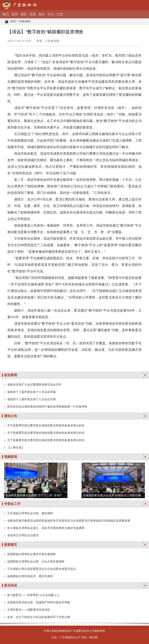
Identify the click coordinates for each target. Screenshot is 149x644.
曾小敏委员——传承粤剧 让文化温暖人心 (33, 595)
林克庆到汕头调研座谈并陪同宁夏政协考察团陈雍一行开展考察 (47, 407)
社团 (60, 14)
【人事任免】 (16, 447)
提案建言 (11, 545)
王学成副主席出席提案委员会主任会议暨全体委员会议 (41, 569)
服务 (42, 14)
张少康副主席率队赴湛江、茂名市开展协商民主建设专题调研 (46, 528)
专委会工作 (12, 504)
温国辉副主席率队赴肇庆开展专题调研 (31, 554)
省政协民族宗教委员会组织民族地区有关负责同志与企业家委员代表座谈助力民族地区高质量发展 (69, 521)
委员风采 (11, 585)
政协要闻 (11, 375)
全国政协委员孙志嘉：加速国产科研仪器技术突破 (39, 602)
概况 (6, 14)
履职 (24, 14)
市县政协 (25, 21)
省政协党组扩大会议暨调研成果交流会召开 (34, 385)
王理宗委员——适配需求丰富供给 (29, 610)
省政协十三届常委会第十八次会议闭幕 (31, 392)
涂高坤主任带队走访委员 (23, 535)
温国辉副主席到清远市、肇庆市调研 (30, 576)
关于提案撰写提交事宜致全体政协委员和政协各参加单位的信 (46, 425)
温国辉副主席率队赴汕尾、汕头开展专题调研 (36, 561)
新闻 (15, 14)
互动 (51, 14)
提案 (33, 14)
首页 (13, 21)
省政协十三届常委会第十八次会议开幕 (31, 399)
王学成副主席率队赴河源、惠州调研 (30, 513)
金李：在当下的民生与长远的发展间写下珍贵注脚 (39, 617)
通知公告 (11, 416)
